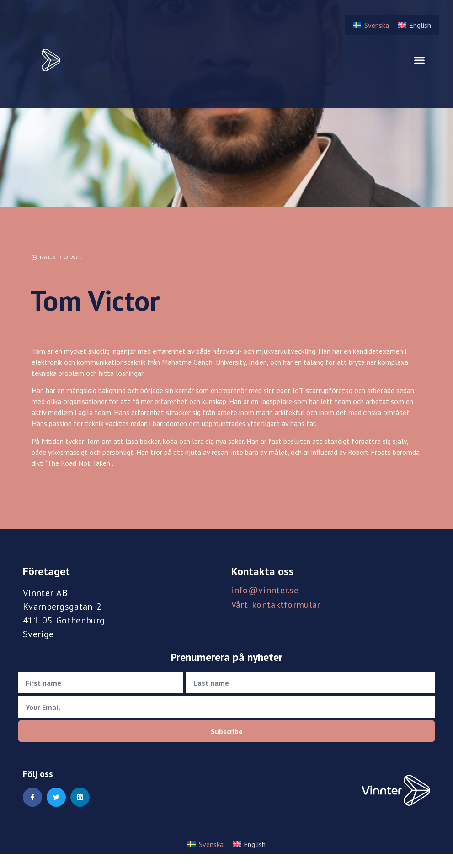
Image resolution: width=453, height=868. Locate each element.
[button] (420, 60)
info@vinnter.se (265, 590)
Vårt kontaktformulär (276, 605)
